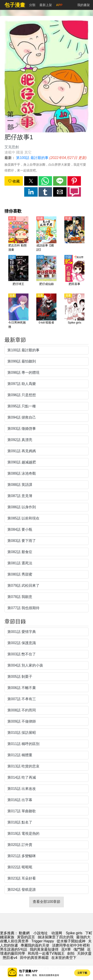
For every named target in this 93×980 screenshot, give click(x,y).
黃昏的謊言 (26, 937)
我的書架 (84, 5)
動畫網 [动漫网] (24, 933)
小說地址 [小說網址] (41, 933)
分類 (32, 5)
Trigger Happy (43, 941)
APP (59, 5)
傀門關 (79, 949)
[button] (31, 181)
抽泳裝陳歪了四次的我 (56, 937)
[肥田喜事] (74, 273)
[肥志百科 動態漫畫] (18, 234)
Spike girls (74, 933)
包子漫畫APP (28, 971)
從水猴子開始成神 (71, 941)
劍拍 (71, 953)
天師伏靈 (84, 953)
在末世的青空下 (64, 958)
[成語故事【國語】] (46, 234)
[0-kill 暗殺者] (46, 311)
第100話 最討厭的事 (32, 158)
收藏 (14, 181)
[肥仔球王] (18, 273)
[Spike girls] (74, 311)
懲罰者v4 (10, 958)
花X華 (66, 949)
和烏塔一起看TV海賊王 (46, 953)
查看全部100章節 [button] (46, 902)
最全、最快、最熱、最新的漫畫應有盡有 (39, 975)
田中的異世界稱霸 (34, 958)
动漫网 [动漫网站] (57, 933)
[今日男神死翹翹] (18, 311)
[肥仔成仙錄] (46, 273)
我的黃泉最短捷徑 (44, 949)
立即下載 (82, 973)
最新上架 (46, 5)
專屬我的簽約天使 (35, 945)
